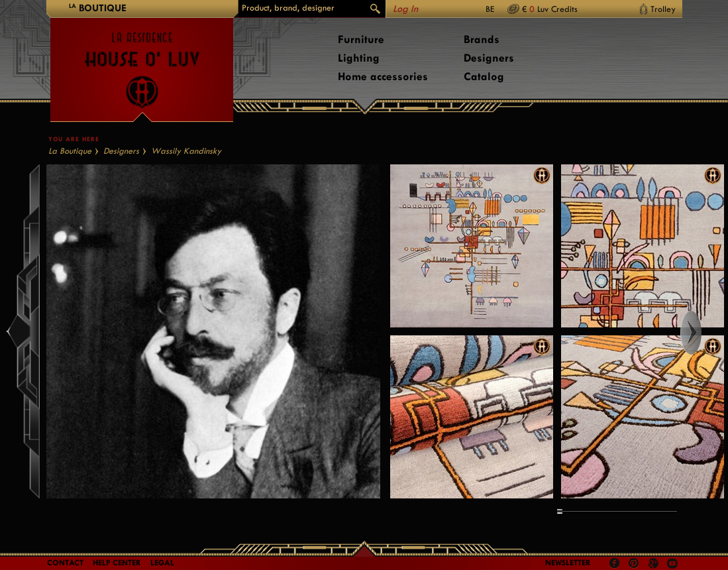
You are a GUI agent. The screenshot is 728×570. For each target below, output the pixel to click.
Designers (489, 58)
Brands (482, 39)
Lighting (359, 58)
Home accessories (383, 77)
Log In (405, 9)
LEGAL (162, 563)
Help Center (117, 563)
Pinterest (634, 563)
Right (703, 333)
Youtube (672, 563)
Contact (65, 563)
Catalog (484, 77)
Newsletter (568, 563)
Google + (655, 564)
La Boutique (70, 151)
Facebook (615, 563)
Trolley (663, 9)
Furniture (361, 39)
